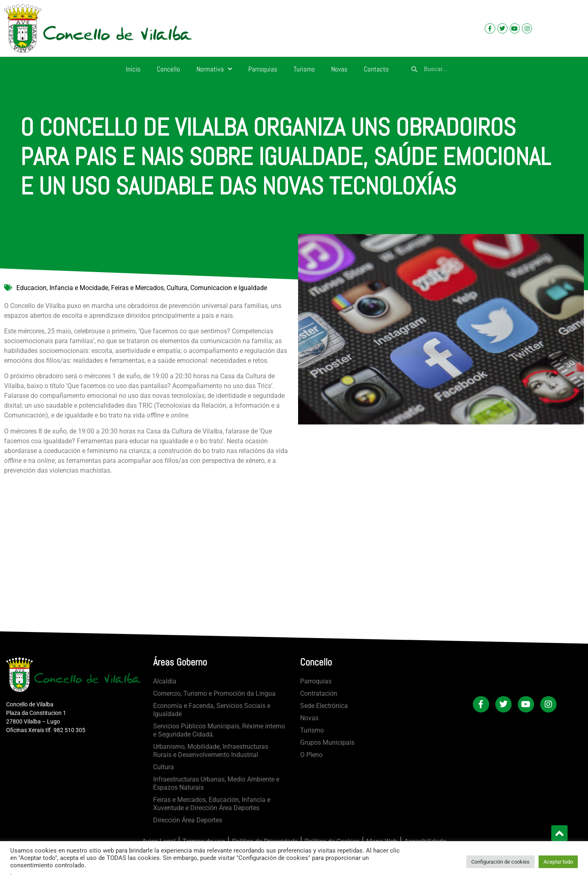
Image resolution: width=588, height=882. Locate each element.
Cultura (164, 767)
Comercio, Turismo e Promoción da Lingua (214, 693)
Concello (168, 69)
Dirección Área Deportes (188, 820)
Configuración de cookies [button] (500, 862)
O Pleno (311, 755)
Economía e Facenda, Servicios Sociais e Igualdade (212, 710)
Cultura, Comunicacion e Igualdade (217, 288)
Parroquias (263, 69)
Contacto (376, 69)
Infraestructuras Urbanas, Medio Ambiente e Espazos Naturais (216, 783)
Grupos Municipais (327, 742)
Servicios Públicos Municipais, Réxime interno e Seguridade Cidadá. (219, 730)
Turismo (304, 69)
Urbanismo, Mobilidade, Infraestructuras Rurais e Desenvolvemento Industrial (211, 751)
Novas (339, 69)
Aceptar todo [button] (558, 862)
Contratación (319, 693)
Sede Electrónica (324, 706)
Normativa (214, 69)
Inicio (133, 69)
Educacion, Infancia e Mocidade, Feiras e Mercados (90, 288)
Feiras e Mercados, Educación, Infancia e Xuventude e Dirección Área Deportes (212, 804)
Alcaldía (165, 681)
